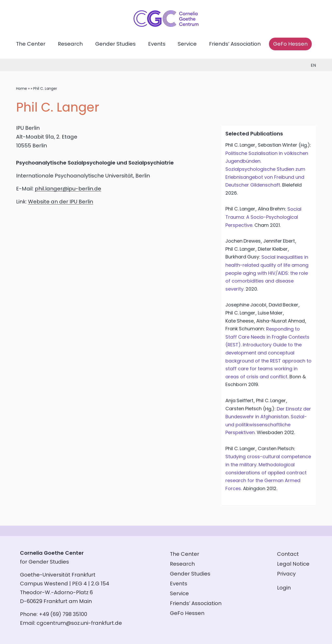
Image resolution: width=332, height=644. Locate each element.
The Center (31, 44)
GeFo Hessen (290, 44)
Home (22, 88)
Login (284, 588)
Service (187, 44)
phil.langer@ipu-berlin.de (68, 189)
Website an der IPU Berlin (61, 202)
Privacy (286, 574)
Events (157, 44)
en (313, 65)
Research (70, 44)
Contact (288, 554)
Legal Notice (293, 564)
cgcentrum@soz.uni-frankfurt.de (79, 623)
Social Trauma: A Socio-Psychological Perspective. (263, 217)
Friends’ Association (235, 44)
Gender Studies (115, 44)
